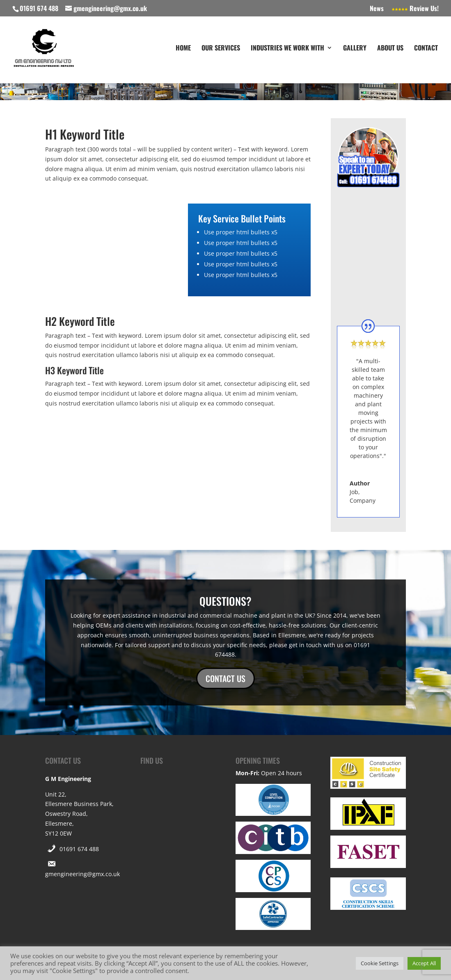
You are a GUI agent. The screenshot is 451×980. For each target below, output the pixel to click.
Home (183, 49)
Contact (426, 49)
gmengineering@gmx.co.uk (82, 874)
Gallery (355, 49)
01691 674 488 (79, 849)
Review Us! (415, 9)
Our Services (221, 49)
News (377, 9)
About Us (390, 49)
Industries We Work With (287, 49)
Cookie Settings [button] (380, 963)
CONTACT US (225, 678)
